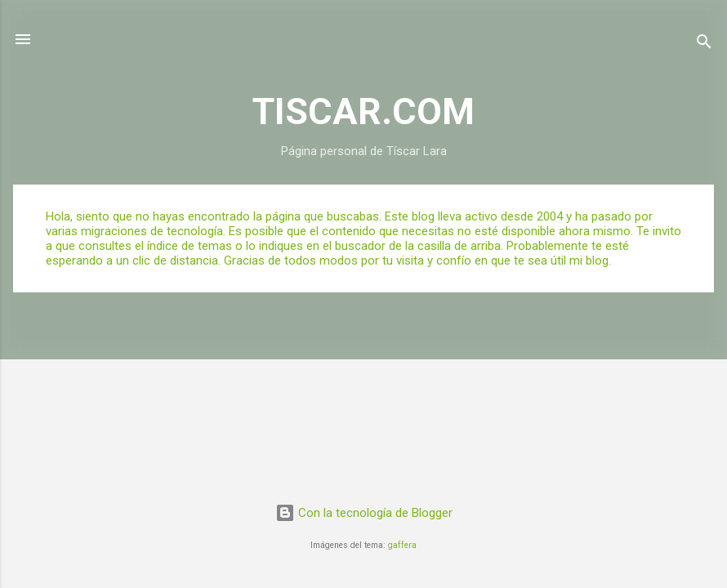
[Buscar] (704, 45)
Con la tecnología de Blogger (364, 513)
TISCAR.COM (363, 111)
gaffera (402, 545)
